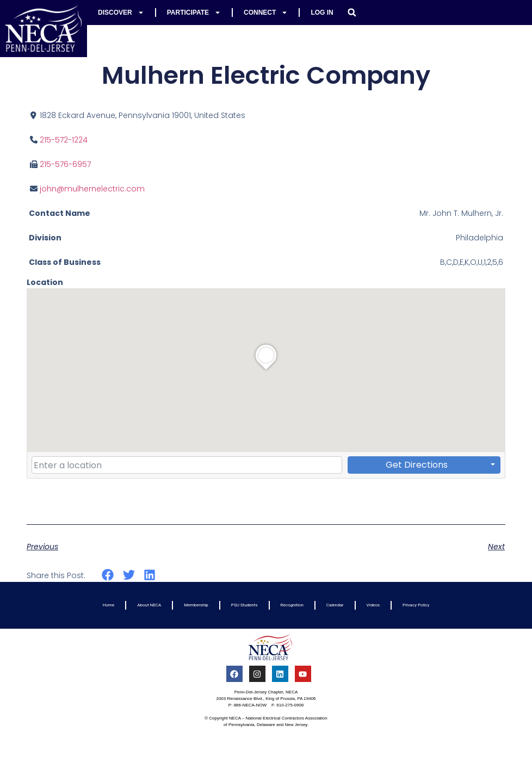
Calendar (335, 605)
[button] (352, 13)
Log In (322, 13)
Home (109, 605)
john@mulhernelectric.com (92, 189)
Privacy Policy (416, 605)
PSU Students (245, 605)
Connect (266, 13)
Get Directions (417, 465)
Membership (196, 605)
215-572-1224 (64, 140)
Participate (194, 13)
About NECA (149, 605)
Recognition (292, 605)
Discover (121, 13)
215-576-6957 (65, 164)
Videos (373, 605)
